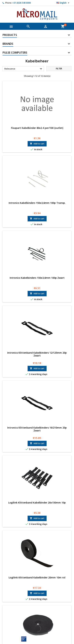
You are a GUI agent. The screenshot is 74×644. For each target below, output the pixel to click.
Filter (59, 69)
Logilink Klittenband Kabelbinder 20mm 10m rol (37, 577)
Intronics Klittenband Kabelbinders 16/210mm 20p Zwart (37, 429)
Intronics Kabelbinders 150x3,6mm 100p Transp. (37, 203)
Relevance (24, 69)
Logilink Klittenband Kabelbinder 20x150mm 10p (37, 503)
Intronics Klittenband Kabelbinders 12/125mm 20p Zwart (37, 354)
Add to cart (37, 144)
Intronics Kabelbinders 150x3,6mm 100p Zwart (37, 278)
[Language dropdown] (63, 3)
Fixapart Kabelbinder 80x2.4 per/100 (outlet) (37, 128)
